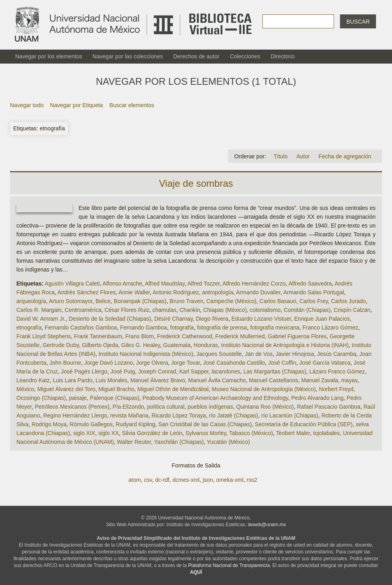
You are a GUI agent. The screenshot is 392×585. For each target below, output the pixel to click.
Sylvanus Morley (206, 433)
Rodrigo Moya (49, 424)
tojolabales (327, 433)
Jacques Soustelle (219, 354)
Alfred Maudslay (165, 284)
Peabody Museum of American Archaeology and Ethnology (215, 398)
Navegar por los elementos (49, 56)
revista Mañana (129, 415)
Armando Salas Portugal (314, 292)
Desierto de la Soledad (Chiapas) (110, 319)
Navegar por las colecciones (128, 56)
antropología (218, 292)
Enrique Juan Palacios (322, 319)
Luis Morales (111, 380)
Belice (103, 301)
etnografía (29, 327)
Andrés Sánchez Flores (87, 292)
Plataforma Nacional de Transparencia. (229, 565)
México (25, 389)
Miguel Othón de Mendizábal (173, 389)
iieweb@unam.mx (267, 525)
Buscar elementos (132, 105)
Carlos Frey (313, 301)
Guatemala (177, 345)
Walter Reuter (134, 442)
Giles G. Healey (141, 345)
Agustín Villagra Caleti (72, 284)
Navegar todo (27, 105)
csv (148, 480)
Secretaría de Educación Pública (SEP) (304, 424)
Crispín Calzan (352, 310)
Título (281, 156)
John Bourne (65, 363)
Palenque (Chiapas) (115, 398)
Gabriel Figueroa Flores (297, 336)
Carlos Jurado (349, 301)
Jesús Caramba (337, 354)
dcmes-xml (186, 480)
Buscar (358, 22)
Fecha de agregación (345, 156)
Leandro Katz (33, 380)
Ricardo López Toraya (179, 415)
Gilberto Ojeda (100, 345)
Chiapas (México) (225, 310)
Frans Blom (140, 336)
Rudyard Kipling (135, 424)
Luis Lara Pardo (73, 380)
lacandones (226, 371)
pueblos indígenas (210, 407)
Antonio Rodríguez (176, 292)
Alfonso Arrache (122, 284)
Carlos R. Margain (39, 310)
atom (135, 480)
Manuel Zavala (320, 380)
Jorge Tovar (186, 363)
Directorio (283, 56)
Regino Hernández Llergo (75, 415)
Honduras (206, 345)
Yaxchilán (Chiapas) (179, 442)
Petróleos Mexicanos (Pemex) (72, 407)
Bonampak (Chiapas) (140, 301)
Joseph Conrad (157, 371)
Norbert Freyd (336, 389)
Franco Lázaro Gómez (330, 327)
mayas (349, 380)
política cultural (166, 407)
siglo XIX (84, 433)
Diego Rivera (212, 319)
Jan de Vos (259, 354)
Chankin (190, 310)
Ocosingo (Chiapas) (41, 398)
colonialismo (265, 310)
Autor (303, 156)
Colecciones (245, 56)
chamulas (164, 310)
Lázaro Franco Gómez (337, 371)
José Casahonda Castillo (234, 363)
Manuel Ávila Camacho (217, 380)
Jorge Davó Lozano (109, 363)
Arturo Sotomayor (71, 301)
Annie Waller (134, 292)
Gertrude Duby (61, 345)
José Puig (123, 371)
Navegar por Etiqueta (76, 105)
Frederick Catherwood (185, 336)
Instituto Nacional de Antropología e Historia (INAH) (285, 345)
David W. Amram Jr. (41, 319)
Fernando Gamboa (144, 327)
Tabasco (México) (251, 433)
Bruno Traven (186, 301)
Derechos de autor (196, 56)
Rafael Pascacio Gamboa (329, 407)
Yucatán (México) (228, 442)
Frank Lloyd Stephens (44, 336)
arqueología (31, 301)
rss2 (252, 480)
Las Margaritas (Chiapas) (275, 371)
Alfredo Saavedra (310, 284)
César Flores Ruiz (127, 310)
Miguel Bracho (116, 389)
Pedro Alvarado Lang (317, 398)
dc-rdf (162, 480)
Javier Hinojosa (295, 354)
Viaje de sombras (196, 183)
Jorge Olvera (152, 363)
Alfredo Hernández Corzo (254, 284)
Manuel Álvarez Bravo (158, 380)
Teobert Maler (293, 433)
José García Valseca (325, 363)
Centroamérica (83, 310)
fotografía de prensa (222, 327)
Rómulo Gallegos (91, 424)
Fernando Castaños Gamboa (81, 327)
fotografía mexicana (275, 327)
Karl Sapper (194, 371)
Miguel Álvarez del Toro (66, 389)
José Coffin (282, 363)
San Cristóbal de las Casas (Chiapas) (205, 424)
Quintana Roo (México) (265, 407)
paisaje (78, 398)
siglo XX (109, 433)
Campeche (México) (231, 301)
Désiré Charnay (174, 319)
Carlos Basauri (278, 301)
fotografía (182, 327)
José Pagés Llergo (84, 371)
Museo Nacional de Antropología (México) (264, 389)
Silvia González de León (152, 433)
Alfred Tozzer (204, 284)
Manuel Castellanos (273, 380)
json (208, 480)
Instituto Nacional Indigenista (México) (146, 354)
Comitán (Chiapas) (307, 310)
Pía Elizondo (128, 407)
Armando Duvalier (258, 292)
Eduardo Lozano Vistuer (261, 319)
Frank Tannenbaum (98, 336)
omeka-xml (230, 480)
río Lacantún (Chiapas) (290, 415)
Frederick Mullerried (240, 336)
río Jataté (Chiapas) (234, 415)
